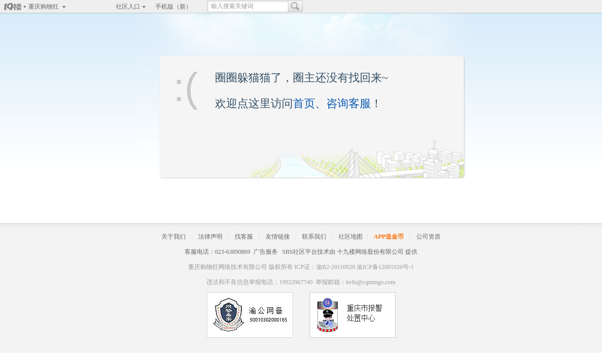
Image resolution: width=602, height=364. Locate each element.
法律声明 (210, 237)
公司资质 (428, 237)
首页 (304, 103)
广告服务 (266, 252)
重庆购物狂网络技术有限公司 (228, 267)
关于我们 (174, 237)
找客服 (244, 237)
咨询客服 (349, 103)
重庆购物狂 (44, 7)
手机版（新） (174, 7)
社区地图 (351, 237)
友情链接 (278, 237)
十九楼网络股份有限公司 (370, 252)
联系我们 (314, 237)
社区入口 (128, 7)
